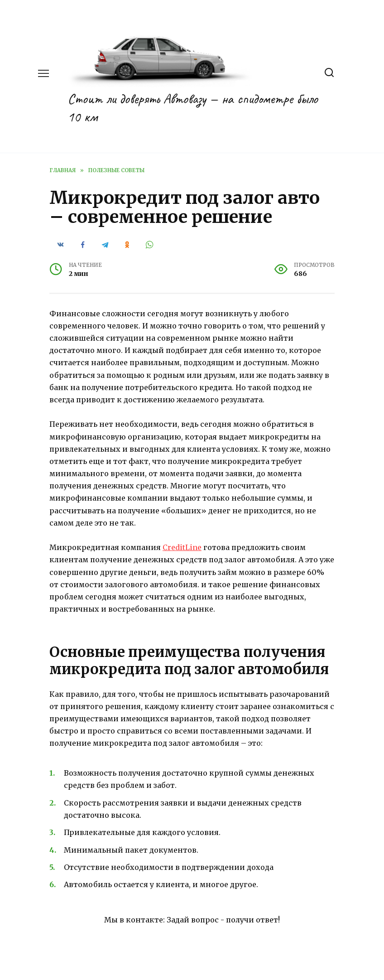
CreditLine (182, 547)
